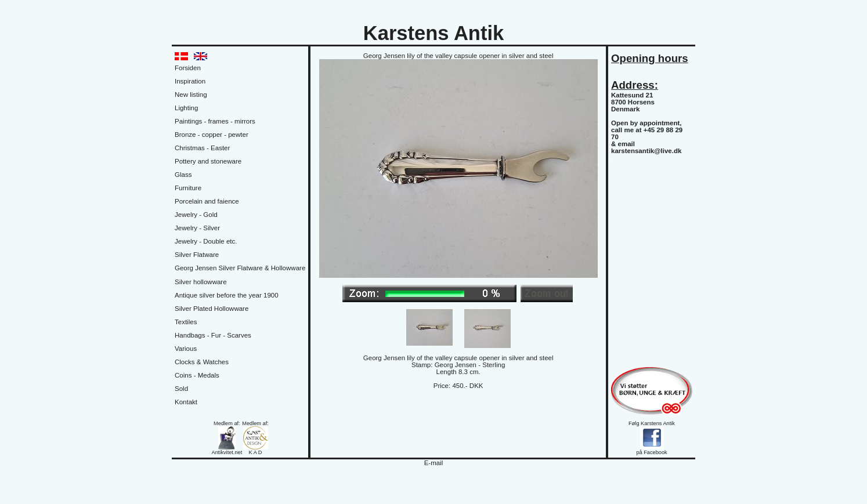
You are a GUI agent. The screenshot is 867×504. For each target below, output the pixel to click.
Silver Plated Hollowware (212, 309)
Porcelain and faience (207, 201)
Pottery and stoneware (208, 161)
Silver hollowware (201, 282)
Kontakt (186, 402)
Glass (183, 175)
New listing (191, 95)
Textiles (186, 322)
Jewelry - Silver (197, 228)
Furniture (188, 188)
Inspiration (190, 81)
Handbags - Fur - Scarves (213, 335)
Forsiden (188, 68)
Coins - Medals (197, 375)
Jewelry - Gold (196, 215)
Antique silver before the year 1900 (227, 295)
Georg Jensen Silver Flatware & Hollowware (240, 268)
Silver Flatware (197, 255)
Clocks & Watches (202, 362)
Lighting (186, 108)
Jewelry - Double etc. (206, 241)
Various (186, 349)
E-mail (434, 463)
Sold (181, 389)
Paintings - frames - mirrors (215, 121)
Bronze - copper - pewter (212, 135)
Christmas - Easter (202, 148)
